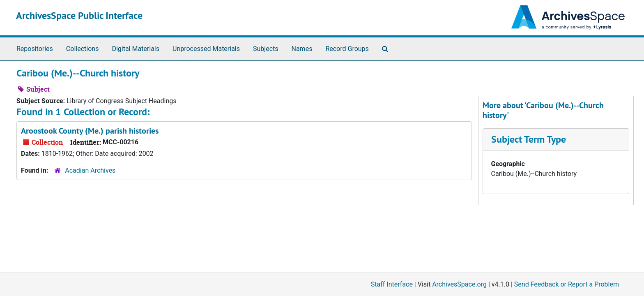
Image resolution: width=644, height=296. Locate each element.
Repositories (35, 49)
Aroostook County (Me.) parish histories (90, 131)
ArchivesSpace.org (459, 284)
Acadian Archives (90, 170)
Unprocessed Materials (206, 49)
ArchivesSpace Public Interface (79, 15)
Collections (83, 49)
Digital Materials (136, 49)
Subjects (266, 49)
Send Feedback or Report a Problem (567, 284)
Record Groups (347, 49)
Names (302, 49)
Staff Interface (392, 284)
